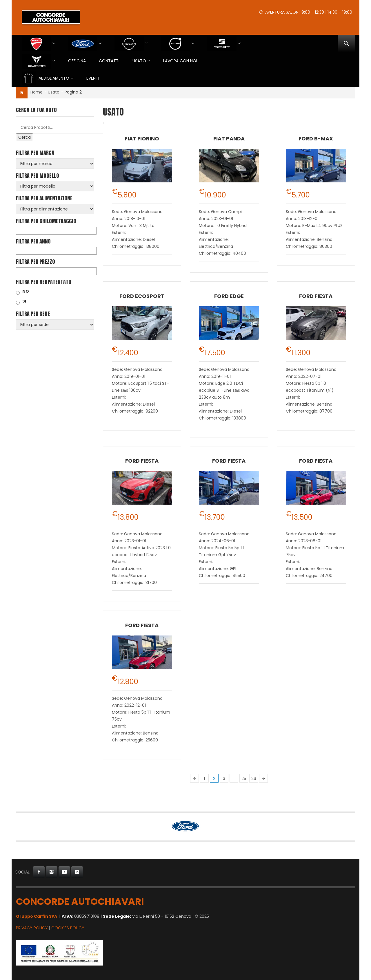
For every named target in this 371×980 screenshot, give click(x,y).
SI (24, 301)
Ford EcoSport (142, 296)
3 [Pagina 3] (224, 778)
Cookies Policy (68, 928)
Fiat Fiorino (142, 139)
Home (37, 92)
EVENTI (93, 78)
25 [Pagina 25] (244, 778)
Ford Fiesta (316, 296)
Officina (77, 61)
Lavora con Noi (180, 61)
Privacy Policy (32, 928)
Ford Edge (229, 296)
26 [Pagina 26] (254, 778)
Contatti (109, 61)
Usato (54, 92)
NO (26, 291)
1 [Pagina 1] (204, 778)
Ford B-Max (316, 139)
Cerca (24, 137)
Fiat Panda (229, 139)
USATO (139, 61)
